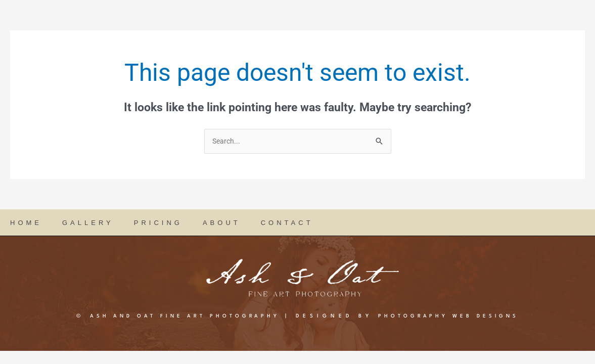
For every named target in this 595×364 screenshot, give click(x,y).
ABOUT (222, 223)
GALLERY (88, 223)
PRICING (158, 223)
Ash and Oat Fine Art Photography (172, 316)
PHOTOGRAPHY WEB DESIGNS (466, 316)
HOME (26, 223)
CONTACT (287, 223)
